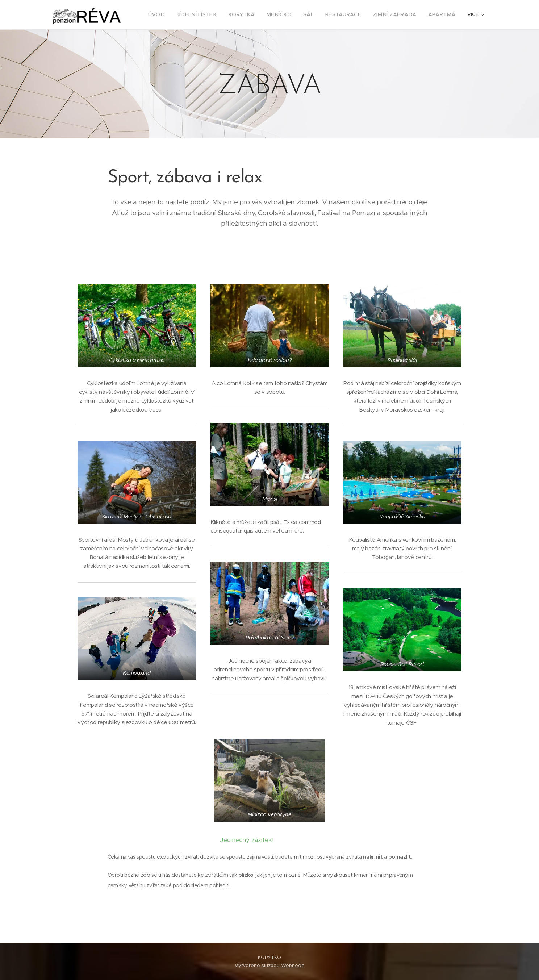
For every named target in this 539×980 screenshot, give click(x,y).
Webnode (293, 965)
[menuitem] (180, 15)
